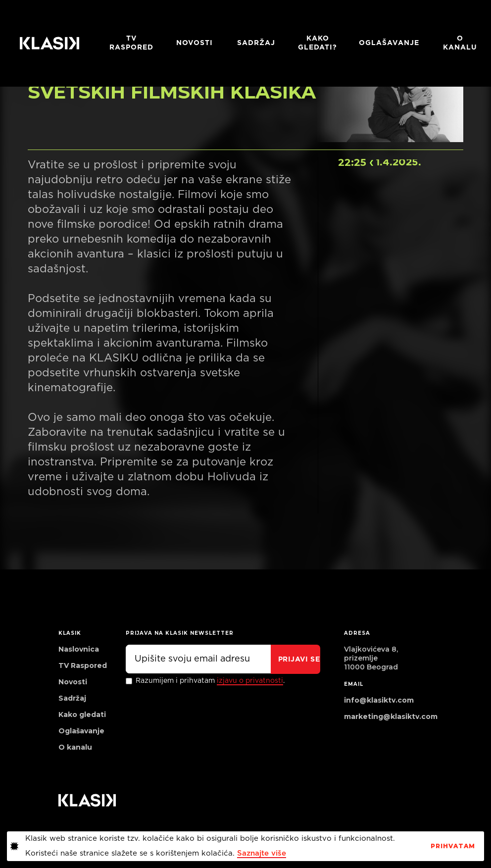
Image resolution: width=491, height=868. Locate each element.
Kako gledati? (318, 43)
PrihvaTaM (453, 846)
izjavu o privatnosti (250, 681)
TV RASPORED (131, 43)
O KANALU (460, 43)
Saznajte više (262, 853)
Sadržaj (256, 43)
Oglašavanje (389, 43)
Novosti (195, 43)
